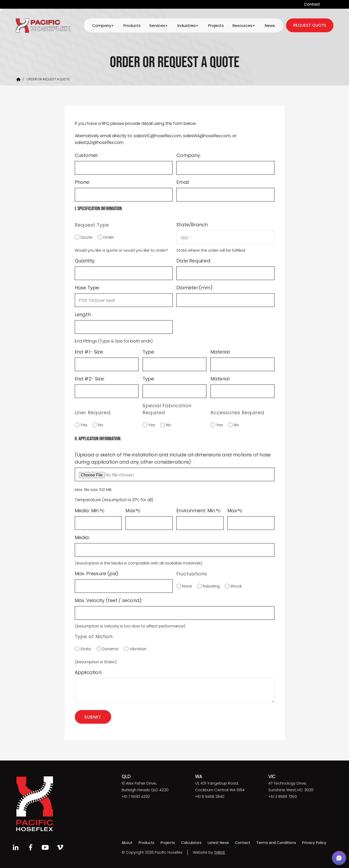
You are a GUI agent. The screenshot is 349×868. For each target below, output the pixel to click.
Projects (216, 26)
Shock (235, 586)
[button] (339, 858)
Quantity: (85, 261)
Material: (220, 352)
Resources (242, 26)
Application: (88, 672)
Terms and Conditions (276, 843)
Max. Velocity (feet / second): (109, 600)
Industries (186, 26)
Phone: (82, 182)
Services (156, 26)
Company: (189, 155)
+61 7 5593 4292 (136, 797)
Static (85, 649)
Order (107, 237)
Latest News (218, 843)
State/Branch (192, 225)
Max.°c (133, 511)
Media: (82, 537)
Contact (312, 4)
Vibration (137, 649)
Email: (183, 182)
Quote (85, 237)
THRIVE (220, 852)
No (99, 425)
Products (131, 26)
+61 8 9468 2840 (210, 797)
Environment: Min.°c (199, 511)
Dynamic (109, 649)
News (270, 26)
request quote (310, 26)
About (127, 843)
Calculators (191, 843)
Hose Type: (87, 288)
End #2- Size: (90, 379)
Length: (83, 314)
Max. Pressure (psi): (97, 574)
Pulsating (210, 586)
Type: (149, 352)
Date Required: (194, 261)
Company (101, 26)
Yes (83, 425)
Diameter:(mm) (194, 288)
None (186, 586)
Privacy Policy (314, 843)
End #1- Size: (89, 352)
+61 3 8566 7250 (283, 797)
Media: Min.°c (90, 511)
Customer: (87, 155)
